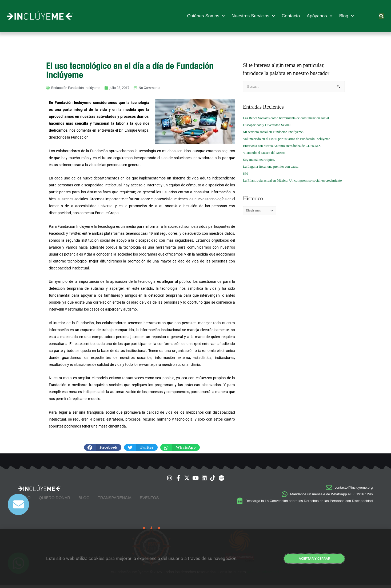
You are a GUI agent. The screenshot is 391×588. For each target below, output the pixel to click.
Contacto (291, 16)
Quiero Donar (54, 500)
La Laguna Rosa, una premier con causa (273, 166)
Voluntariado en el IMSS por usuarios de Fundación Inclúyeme (290, 139)
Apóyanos (320, 16)
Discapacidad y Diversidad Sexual (269, 125)
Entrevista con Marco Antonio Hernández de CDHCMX (285, 146)
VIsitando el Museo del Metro (266, 153)
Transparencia (115, 500)
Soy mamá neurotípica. (260, 160)
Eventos (149, 500)
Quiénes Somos (206, 16)
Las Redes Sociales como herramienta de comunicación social (289, 118)
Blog (346, 16)
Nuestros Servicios (253, 16)
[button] (381, 16)
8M (246, 173)
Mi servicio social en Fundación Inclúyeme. (276, 132)
